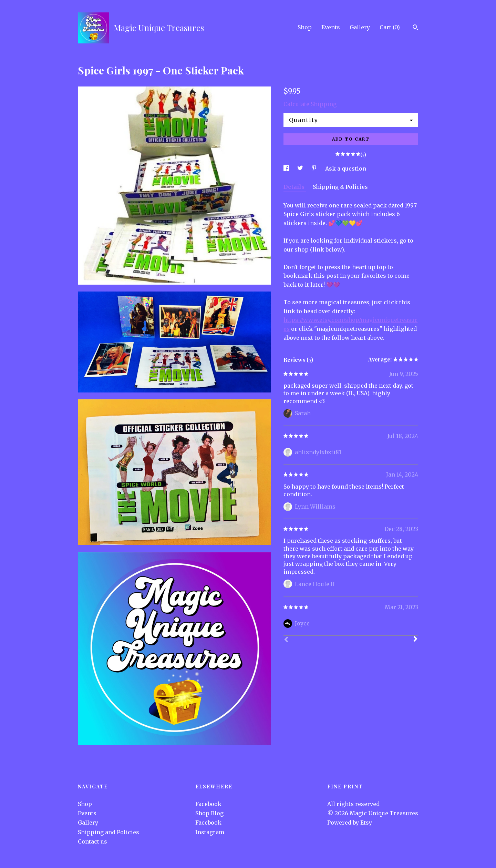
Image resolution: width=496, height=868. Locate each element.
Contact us (92, 841)
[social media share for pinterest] (315, 169)
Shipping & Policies (340, 187)
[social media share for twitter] (301, 169)
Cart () (390, 27)
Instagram (210, 832)
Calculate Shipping (310, 104)
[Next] (415, 640)
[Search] (416, 28)
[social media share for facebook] (287, 169)
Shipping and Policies (108, 832)
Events (331, 27)
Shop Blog (209, 813)
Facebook (208, 804)
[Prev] (286, 640)
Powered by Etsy (350, 823)
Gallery (360, 27)
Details (295, 187)
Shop (305, 27)
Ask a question (346, 169)
